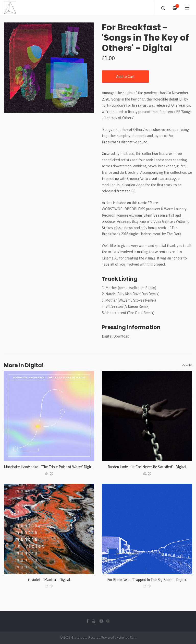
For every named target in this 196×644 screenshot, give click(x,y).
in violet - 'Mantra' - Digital (49, 580)
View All (187, 365)
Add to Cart (125, 77)
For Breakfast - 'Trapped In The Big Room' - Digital (147, 580)
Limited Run (127, 637)
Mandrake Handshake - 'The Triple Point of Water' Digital (49, 467)
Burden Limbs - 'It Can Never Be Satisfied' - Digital (147, 467)
